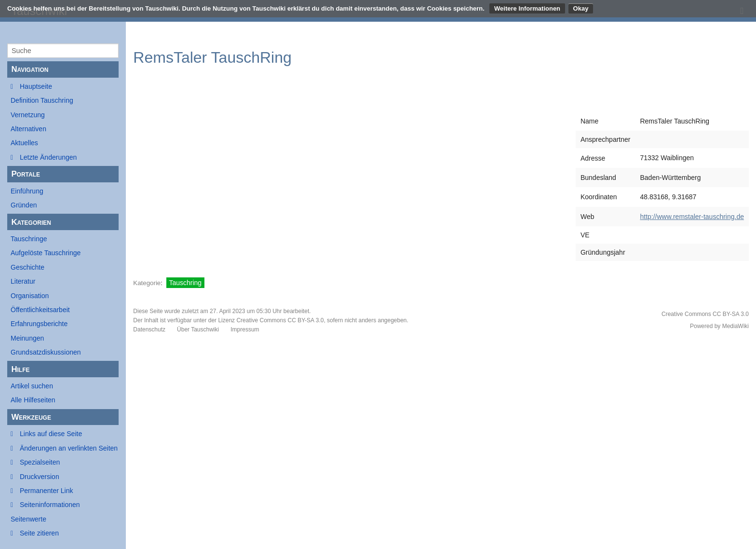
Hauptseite (36, 86)
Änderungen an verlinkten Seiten (69, 448)
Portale (26, 174)
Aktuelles (24, 143)
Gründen (24, 205)
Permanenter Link (47, 491)
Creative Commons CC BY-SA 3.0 (280, 320)
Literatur (23, 281)
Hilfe (20, 369)
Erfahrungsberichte (39, 324)
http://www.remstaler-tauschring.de (692, 217)
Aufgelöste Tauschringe (46, 253)
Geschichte (27, 267)
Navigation (30, 69)
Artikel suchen (32, 386)
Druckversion (40, 477)
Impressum (245, 329)
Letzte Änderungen (48, 157)
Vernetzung (28, 115)
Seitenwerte (28, 519)
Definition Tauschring (42, 100)
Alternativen (28, 129)
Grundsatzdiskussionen (46, 352)
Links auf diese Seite (51, 434)
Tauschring (185, 283)
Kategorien (31, 222)
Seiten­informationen (50, 505)
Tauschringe (29, 239)
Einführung (27, 191)
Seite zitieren (39, 533)
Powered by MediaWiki (719, 326)
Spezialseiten (40, 462)
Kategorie (147, 283)
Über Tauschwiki (198, 329)
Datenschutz (149, 329)
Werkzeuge (31, 417)
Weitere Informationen (527, 8)
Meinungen (27, 338)
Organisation (30, 296)
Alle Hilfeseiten (33, 400)
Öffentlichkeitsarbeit (40, 310)
